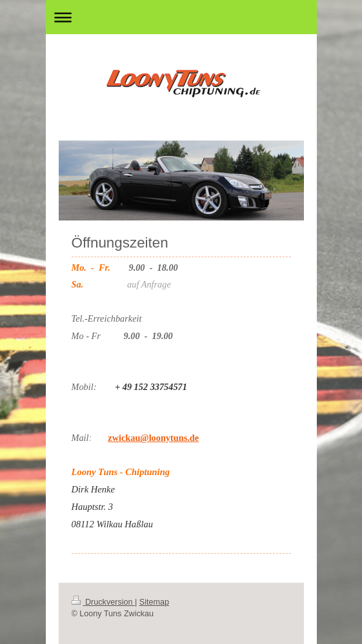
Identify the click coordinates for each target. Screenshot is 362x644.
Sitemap (154, 602)
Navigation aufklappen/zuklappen (181, 17)
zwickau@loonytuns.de (153, 438)
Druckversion (103, 602)
